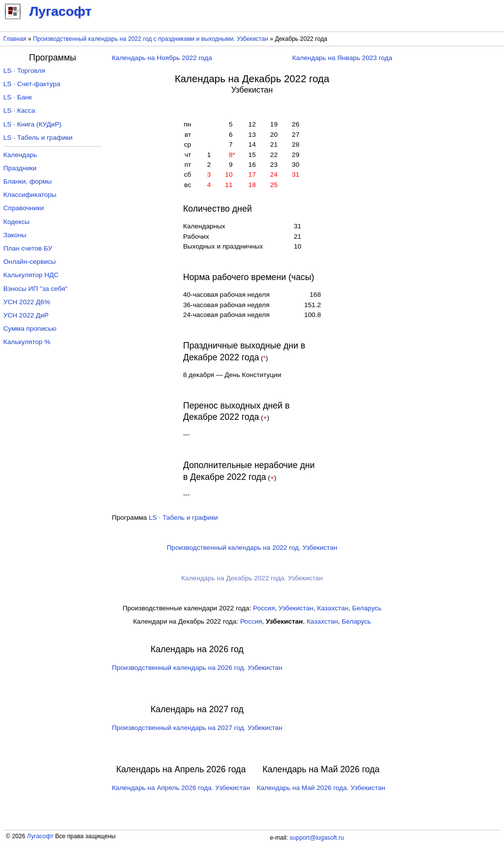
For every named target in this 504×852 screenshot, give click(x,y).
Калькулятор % (27, 342)
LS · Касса (19, 110)
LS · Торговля (24, 71)
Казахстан (333, 608)
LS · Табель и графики (183, 518)
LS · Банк (18, 97)
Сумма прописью (30, 329)
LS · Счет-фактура (32, 84)
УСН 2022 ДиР (26, 315)
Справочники (24, 208)
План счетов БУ (28, 248)
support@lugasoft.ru (316, 838)
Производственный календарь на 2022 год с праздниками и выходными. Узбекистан (151, 39)
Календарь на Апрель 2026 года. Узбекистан (181, 788)
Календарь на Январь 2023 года (342, 58)
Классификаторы (30, 195)
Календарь (20, 155)
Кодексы (16, 222)
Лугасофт (40, 836)
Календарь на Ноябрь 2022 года (162, 58)
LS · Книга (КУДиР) (32, 124)
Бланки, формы (28, 181)
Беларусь (367, 608)
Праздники (20, 168)
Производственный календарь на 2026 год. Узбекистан (197, 668)
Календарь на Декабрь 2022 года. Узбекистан (252, 578)
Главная (15, 39)
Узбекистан (296, 608)
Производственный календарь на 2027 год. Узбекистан (197, 728)
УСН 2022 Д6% (27, 302)
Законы (15, 235)
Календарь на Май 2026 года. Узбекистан (321, 788)
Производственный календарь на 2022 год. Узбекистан (252, 548)
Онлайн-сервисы (30, 262)
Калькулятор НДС (31, 275)
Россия (264, 608)
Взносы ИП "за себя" (35, 289)
